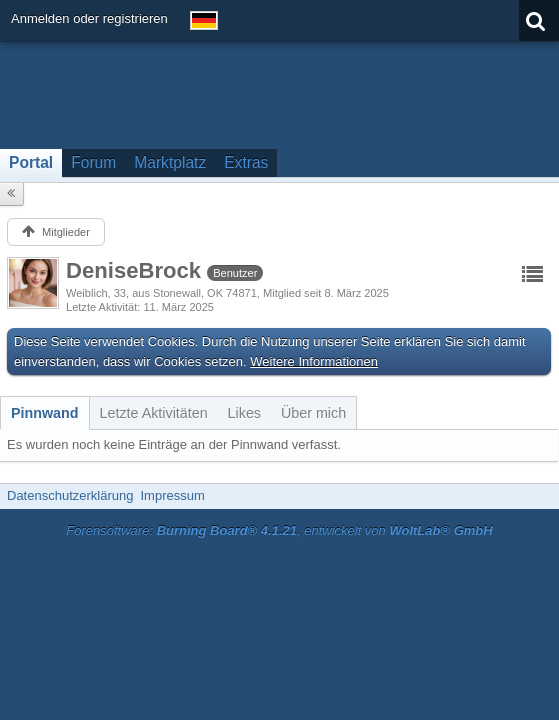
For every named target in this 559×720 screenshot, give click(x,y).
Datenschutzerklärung (70, 495)
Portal (31, 162)
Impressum (172, 495)
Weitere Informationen (314, 361)
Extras (246, 162)
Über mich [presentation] (313, 413)
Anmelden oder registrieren (89, 18)
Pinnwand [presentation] (45, 413)
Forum (93, 162)
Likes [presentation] (244, 413)
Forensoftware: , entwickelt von (279, 530)
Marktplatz (170, 162)
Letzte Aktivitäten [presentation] (154, 413)
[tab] (45, 413)
